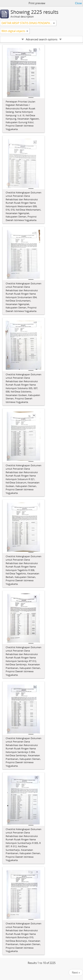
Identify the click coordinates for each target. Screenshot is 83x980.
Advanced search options (42, 39)
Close (78, 3)
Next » (76, 972)
